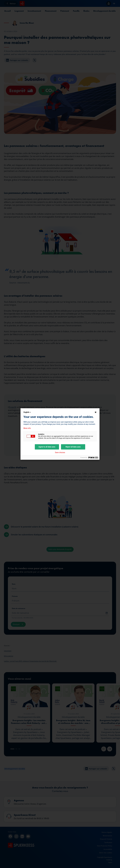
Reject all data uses (73, 447)
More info (27, 428)
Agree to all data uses (47, 447)
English (27, 412)
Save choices (60, 452)
